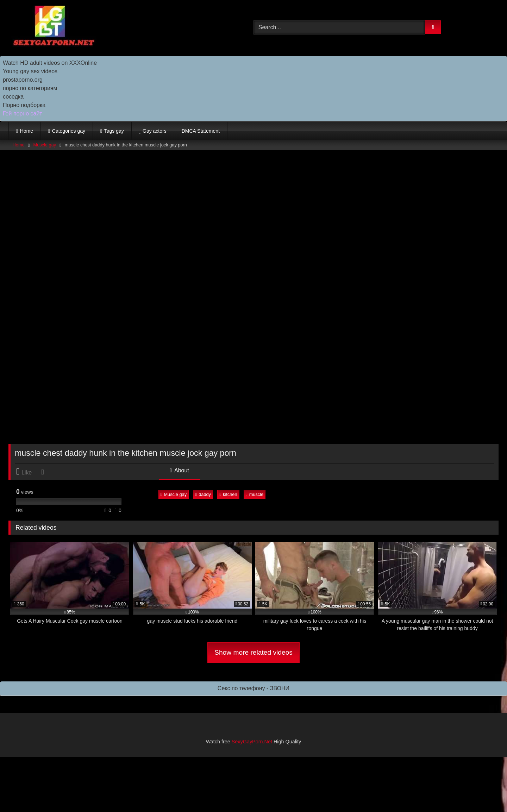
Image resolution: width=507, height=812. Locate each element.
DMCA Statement (201, 131)
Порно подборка (24, 105)
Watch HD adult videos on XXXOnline (50, 63)
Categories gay (69, 131)
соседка (13, 97)
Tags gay (114, 131)
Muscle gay (45, 145)
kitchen (228, 494)
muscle (255, 494)
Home (27, 131)
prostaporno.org (23, 80)
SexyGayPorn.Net (252, 742)
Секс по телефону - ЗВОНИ (254, 688)
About (180, 470)
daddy (203, 494)
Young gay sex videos (30, 71)
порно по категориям (30, 88)
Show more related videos (254, 652)
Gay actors (155, 131)
